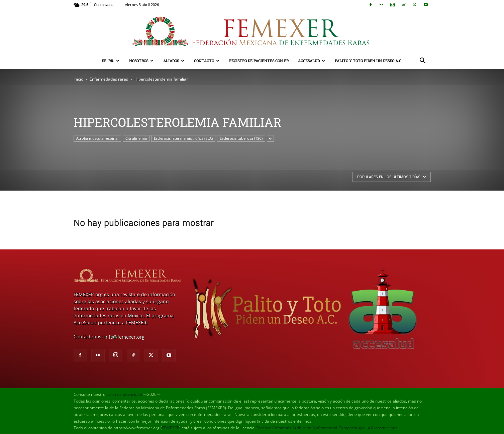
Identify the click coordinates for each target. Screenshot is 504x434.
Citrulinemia (136, 138)
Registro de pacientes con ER (259, 61)
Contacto (207, 61)
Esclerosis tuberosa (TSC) (241, 138)
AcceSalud (312, 61)
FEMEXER (171, 428)
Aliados (174, 61)
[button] (423, 61)
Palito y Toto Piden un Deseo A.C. (369, 61)
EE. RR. (111, 61)
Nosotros (141, 61)
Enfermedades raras (109, 79)
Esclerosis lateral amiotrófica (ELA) (183, 138)
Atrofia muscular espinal (97, 138)
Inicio (78, 79)
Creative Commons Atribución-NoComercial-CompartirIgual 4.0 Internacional (327, 428)
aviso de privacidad (124, 394)
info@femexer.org (124, 337)
